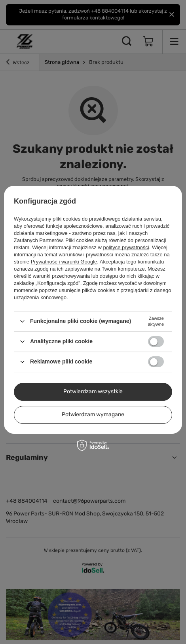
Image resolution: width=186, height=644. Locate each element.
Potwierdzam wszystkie (93, 391)
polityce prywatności (126, 247)
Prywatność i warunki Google (64, 262)
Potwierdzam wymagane (93, 414)
